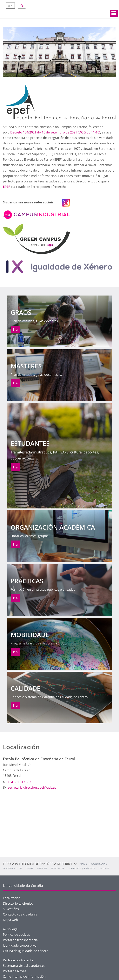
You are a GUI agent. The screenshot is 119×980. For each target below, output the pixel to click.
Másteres (42, 868)
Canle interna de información (24, 977)
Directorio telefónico (18, 903)
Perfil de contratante (18, 960)
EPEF (7, 187)
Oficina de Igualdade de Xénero (26, 951)
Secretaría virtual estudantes (24, 966)
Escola (83, 864)
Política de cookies (16, 935)
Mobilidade (74, 868)
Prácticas (90, 868)
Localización (12, 898)
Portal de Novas (15, 971)
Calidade (104, 868)
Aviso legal (11, 929)
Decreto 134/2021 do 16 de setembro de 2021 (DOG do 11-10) (55, 132)
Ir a (15, 330)
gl (10, 5)
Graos (29, 868)
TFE (20, 868)
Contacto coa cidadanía (20, 914)
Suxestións (11, 909)
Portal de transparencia (20, 940)
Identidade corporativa (20, 945)
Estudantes (57, 868)
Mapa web (10, 920)
